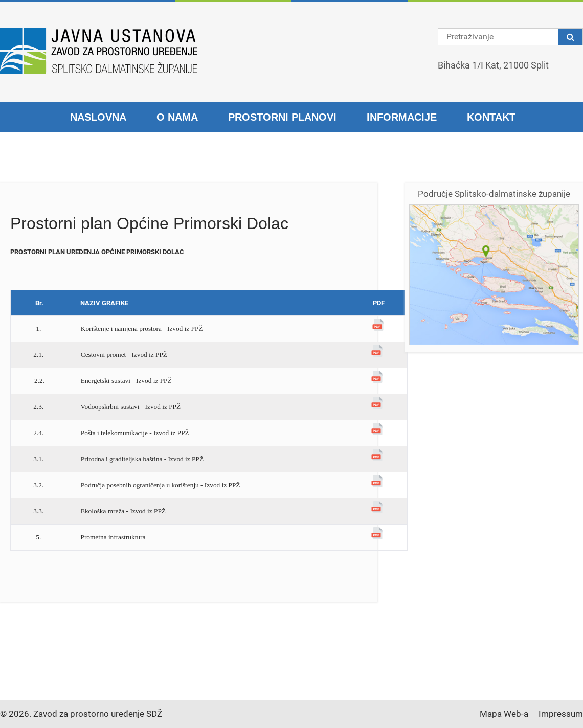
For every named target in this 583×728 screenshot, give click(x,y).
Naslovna (98, 117)
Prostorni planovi (282, 117)
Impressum (561, 714)
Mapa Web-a (504, 714)
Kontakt (491, 117)
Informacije (402, 117)
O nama (177, 117)
